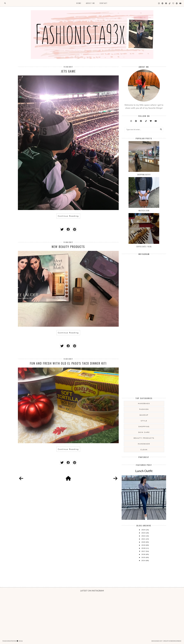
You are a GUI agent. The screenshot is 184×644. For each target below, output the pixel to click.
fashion (144, 409)
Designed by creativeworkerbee (166, 641)
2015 (144, 557)
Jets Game (68, 71)
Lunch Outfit (144, 471)
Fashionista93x (9, 641)
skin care (144, 432)
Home (79, 3)
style (144, 421)
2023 (144, 533)
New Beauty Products (68, 247)
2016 (144, 554)
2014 (144, 560)
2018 (144, 548)
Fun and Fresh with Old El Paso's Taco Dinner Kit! (68, 363)
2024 (144, 530)
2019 (144, 545)
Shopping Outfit (144, 174)
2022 (144, 536)
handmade (144, 444)
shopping (144, 426)
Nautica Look (144, 210)
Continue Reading (68, 216)
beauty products (144, 438)
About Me (91, 3)
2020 (144, 542)
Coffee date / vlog (144, 246)
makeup (144, 415)
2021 (144, 539)
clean (144, 450)
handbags (144, 403)
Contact (104, 3)
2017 (144, 551)
